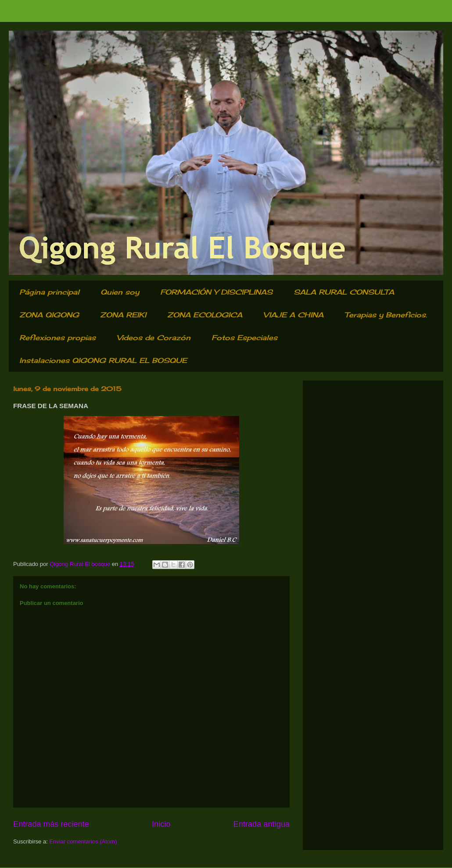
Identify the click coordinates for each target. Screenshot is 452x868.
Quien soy (120, 292)
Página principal (49, 292)
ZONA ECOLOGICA (205, 315)
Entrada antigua (262, 824)
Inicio (161, 824)
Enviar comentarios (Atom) (83, 841)
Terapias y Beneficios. (386, 315)
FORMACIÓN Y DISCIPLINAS (216, 292)
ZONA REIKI (123, 315)
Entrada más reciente (51, 824)
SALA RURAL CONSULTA (344, 292)
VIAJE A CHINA (293, 315)
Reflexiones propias (57, 338)
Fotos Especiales (244, 338)
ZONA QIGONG (49, 315)
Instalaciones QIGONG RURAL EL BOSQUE (103, 360)
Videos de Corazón (154, 338)
